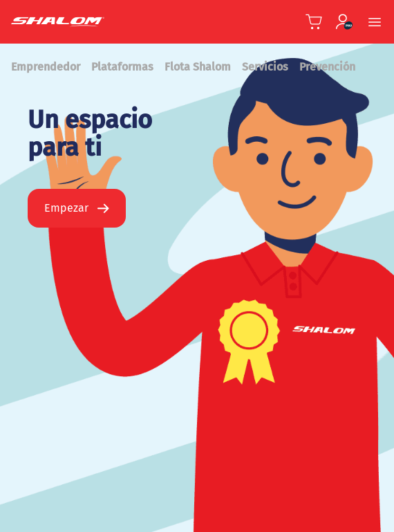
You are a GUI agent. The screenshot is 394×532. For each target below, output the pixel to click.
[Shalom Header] (89, 22)
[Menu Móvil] (375, 22)
